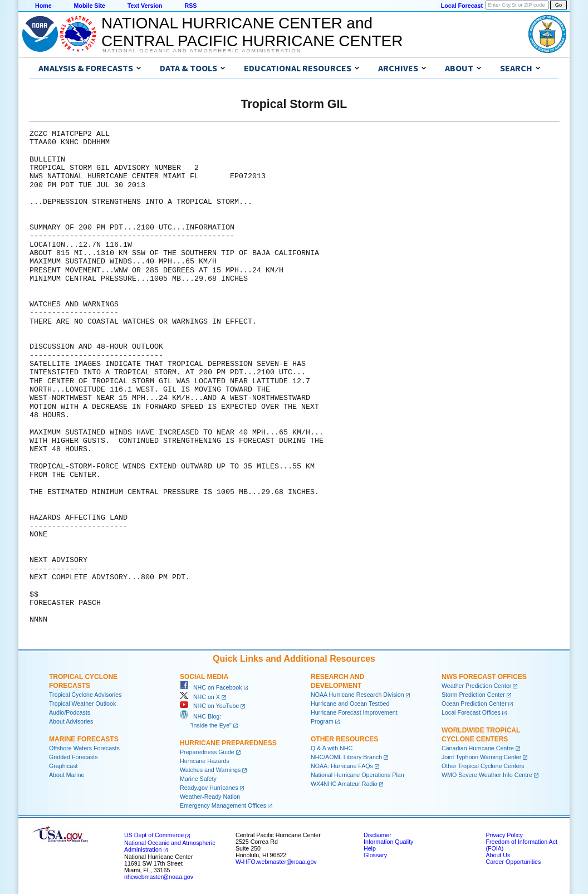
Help (370, 848)
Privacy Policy (504, 835)
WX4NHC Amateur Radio (344, 784)
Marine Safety (198, 779)
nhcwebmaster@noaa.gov (159, 877)
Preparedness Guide (207, 752)
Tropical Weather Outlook (82, 704)
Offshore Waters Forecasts (84, 748)
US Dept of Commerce (154, 835)
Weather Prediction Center (476, 686)
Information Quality (388, 842)
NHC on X (200, 697)
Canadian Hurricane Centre (478, 748)
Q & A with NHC (332, 748)
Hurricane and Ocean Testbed (350, 704)
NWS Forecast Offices (484, 677)
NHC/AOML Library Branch (346, 757)
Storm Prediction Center (473, 695)
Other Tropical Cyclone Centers (483, 766)
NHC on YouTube (209, 706)
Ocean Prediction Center (474, 704)
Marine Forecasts (84, 739)
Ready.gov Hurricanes (209, 788)
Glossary (375, 855)
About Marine (67, 775)
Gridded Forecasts (73, 757)
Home (43, 6)
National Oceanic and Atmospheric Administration (202, 51)
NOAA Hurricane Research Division (357, 695)
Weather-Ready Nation (210, 797)
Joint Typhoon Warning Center (481, 757)
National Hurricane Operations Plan (357, 775)
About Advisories (71, 721)
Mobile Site (90, 6)
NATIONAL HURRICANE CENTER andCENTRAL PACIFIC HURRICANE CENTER (252, 32)
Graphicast (63, 766)
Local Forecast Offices (471, 712)
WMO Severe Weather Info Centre (487, 775)
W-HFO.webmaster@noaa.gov (276, 862)
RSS (190, 6)
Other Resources (344, 739)
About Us (498, 855)
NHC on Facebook (211, 687)
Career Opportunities (513, 862)
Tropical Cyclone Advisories (85, 695)
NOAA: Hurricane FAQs (342, 766)
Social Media (204, 677)
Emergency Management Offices (223, 805)
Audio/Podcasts (70, 712)
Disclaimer (378, 835)
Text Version (145, 6)
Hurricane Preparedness (228, 743)
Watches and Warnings (210, 770)
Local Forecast (462, 6)
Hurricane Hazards (205, 761)
